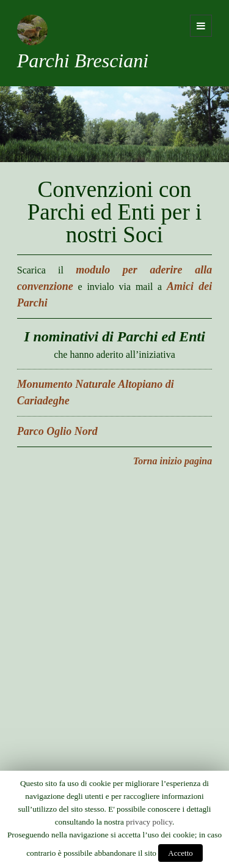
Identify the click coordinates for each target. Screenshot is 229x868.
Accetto (180, 853)
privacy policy (149, 822)
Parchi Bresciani (83, 61)
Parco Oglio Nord (57, 431)
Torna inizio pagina (173, 461)
